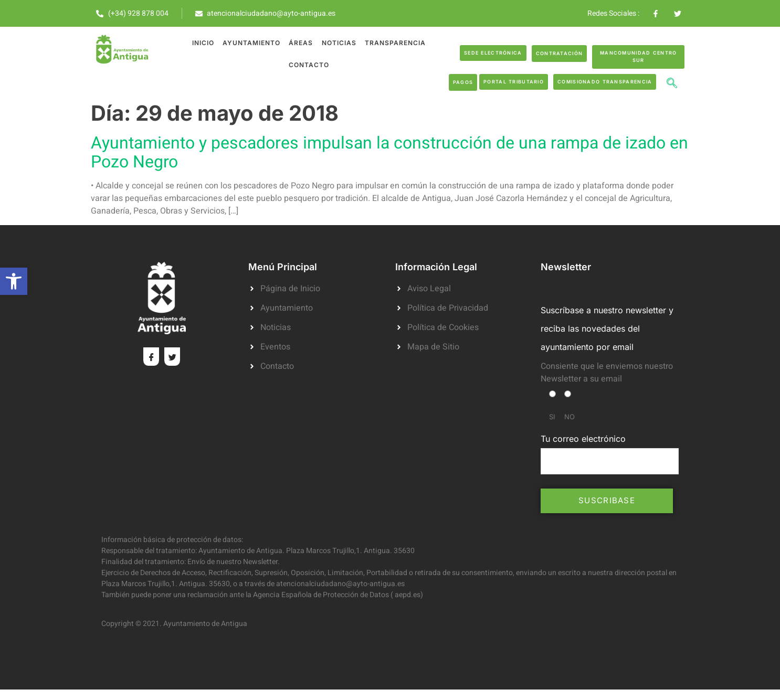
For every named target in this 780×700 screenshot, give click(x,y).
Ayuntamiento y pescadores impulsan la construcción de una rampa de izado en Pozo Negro (389, 152)
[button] (14, 281)
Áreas (301, 43)
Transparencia (395, 43)
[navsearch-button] (672, 84)
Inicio (203, 43)
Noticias (339, 43)
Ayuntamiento (251, 43)
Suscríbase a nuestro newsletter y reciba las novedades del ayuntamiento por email (607, 328)
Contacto (309, 65)
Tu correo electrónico (610, 454)
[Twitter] (172, 357)
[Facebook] (151, 357)
